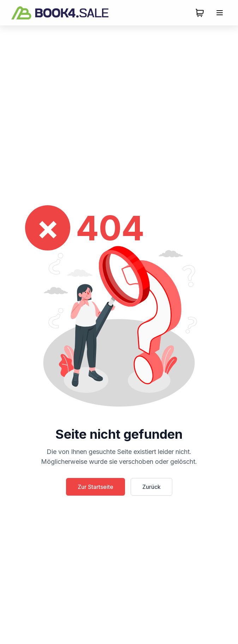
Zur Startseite (96, 487)
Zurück (151, 487)
